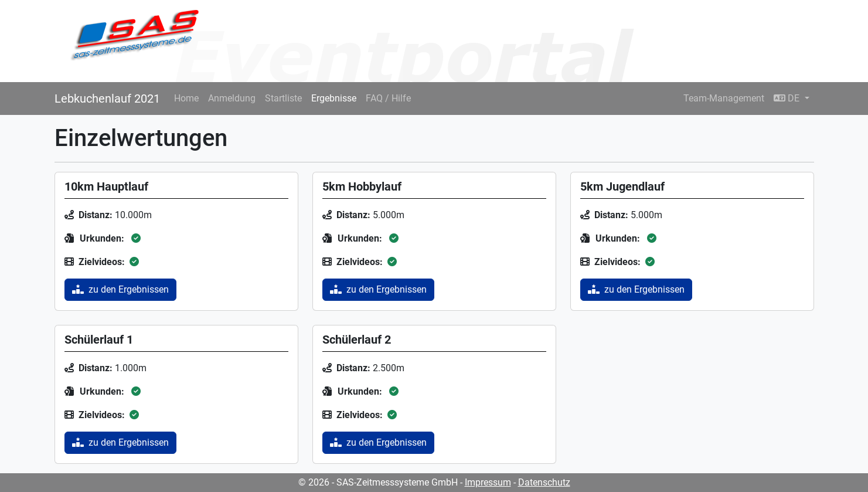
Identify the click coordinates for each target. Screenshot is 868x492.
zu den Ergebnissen (120, 289)
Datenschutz (544, 482)
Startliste (283, 98)
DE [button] (788, 98)
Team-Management (724, 98)
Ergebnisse (334, 98)
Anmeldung (232, 98)
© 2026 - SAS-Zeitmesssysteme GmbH (378, 482)
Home (186, 98)
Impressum (488, 482)
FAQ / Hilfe (388, 98)
